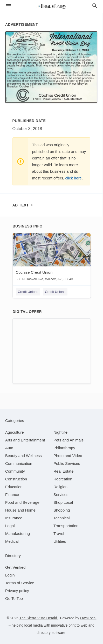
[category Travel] (59, 534)
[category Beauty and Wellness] (23, 456)
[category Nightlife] (60, 432)
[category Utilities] (60, 541)
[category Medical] (12, 541)
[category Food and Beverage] (22, 502)
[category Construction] (16, 479)
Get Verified (15, 567)
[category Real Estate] (64, 471)
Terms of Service (20, 583)
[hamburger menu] (8, 6)
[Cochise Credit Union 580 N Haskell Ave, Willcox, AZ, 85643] (52, 258)
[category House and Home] (20, 510)
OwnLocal (88, 618)
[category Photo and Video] (68, 456)
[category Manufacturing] (18, 534)
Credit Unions (28, 292)
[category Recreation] (63, 479)
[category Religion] (60, 487)
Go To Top (14, 598)
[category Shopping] (62, 510)
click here (74, 178)
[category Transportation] (66, 526)
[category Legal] (10, 526)
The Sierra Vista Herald (39, 618)
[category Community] (15, 471)
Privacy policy (17, 591)
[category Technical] (62, 518)
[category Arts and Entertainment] (25, 440)
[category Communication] (19, 463)
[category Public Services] (67, 463)
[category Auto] (9, 448)
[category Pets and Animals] (68, 440)
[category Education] (14, 487)
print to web (78, 625)
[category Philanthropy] (64, 448)
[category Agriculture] (15, 432)
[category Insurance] (14, 518)
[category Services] (61, 495)
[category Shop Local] (63, 502)
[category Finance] (12, 495)
